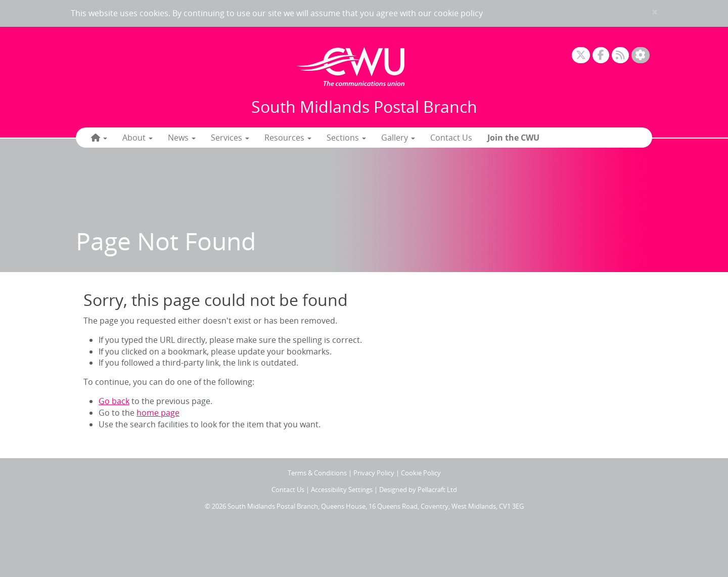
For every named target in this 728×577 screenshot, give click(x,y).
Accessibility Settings (342, 490)
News (182, 138)
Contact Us (451, 138)
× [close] (655, 12)
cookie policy (458, 13)
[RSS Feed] (620, 55)
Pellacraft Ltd (437, 490)
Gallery (398, 138)
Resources (288, 138)
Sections (346, 138)
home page (158, 413)
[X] (581, 55)
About (138, 138)
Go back (114, 401)
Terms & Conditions (317, 473)
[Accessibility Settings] (641, 55)
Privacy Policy (374, 473)
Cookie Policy (421, 473)
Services (230, 138)
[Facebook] (601, 55)
